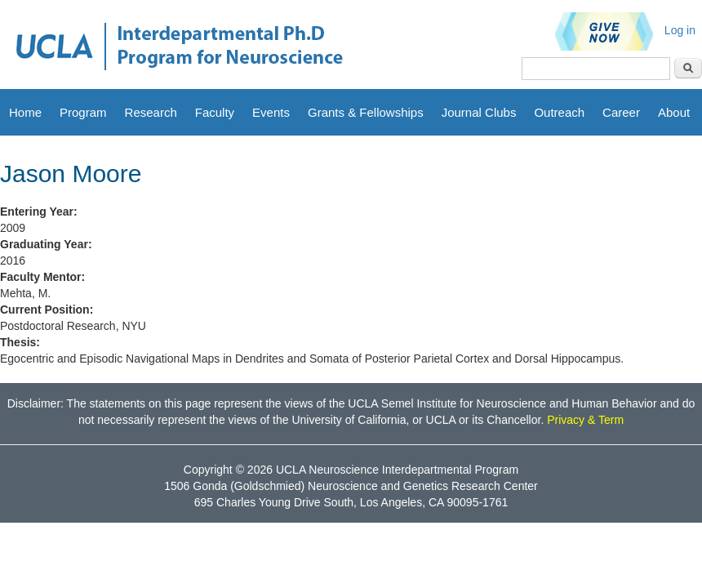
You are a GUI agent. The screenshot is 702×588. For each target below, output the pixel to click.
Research (151, 112)
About (674, 112)
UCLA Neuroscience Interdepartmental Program (397, 470)
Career (621, 112)
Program (83, 112)
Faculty (215, 112)
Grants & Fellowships (366, 112)
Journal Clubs (479, 112)
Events (271, 112)
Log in (680, 30)
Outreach (559, 112)
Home (25, 112)
